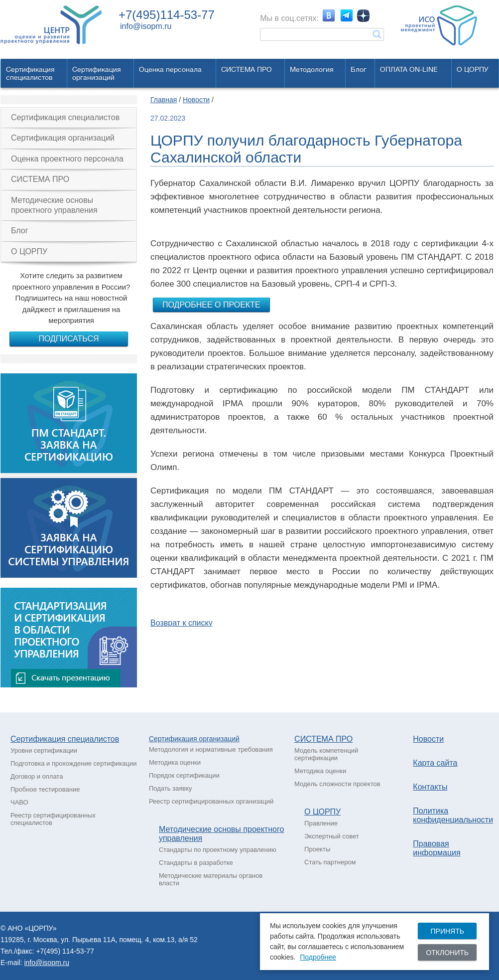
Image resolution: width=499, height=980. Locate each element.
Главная (164, 100)
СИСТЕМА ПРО (247, 69)
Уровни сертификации (44, 750)
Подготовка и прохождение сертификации (74, 763)
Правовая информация (437, 848)
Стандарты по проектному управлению (218, 850)
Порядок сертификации (184, 775)
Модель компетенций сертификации (326, 754)
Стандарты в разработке (196, 863)
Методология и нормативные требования (211, 749)
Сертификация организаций (63, 138)
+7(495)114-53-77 (167, 15)
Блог (359, 69)
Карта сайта (435, 763)
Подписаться (68, 339)
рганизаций (221, 739)
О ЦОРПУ (473, 69)
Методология (312, 69)
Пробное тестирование (45, 789)
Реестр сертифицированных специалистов (53, 819)
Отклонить (447, 953)
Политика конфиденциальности (453, 815)
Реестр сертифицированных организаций (211, 801)
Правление (321, 823)
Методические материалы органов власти (211, 879)
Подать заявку (171, 788)
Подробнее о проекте (211, 305)
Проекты (317, 849)
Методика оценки (175, 762)
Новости (196, 100)
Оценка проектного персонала (67, 159)
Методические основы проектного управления (54, 205)
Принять (447, 931)
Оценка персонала (170, 69)
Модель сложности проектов (337, 784)
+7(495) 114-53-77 (65, 951)
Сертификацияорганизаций (97, 73)
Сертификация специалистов (65, 117)
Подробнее (318, 957)
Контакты (430, 787)
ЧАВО (19, 802)
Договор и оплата (37, 776)
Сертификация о (176, 739)
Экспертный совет (332, 836)
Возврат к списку (182, 623)
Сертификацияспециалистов (30, 73)
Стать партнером (330, 862)
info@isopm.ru (146, 26)
